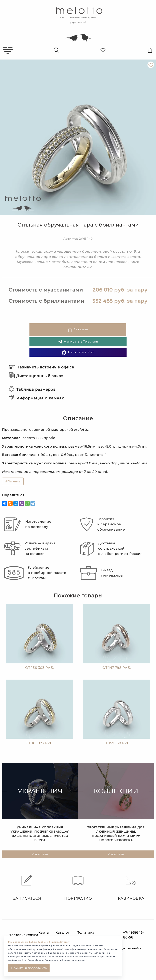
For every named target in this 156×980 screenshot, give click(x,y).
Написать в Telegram (78, 342)
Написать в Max (78, 353)
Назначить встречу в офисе (42, 367)
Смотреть (40, 856)
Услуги (32, 935)
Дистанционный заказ (36, 376)
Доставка (17, 935)
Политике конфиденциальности (65, 960)
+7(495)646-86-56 (134, 935)
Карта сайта (43, 935)
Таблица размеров (32, 389)
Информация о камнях (37, 398)
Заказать (78, 330)
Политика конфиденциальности (97, 935)
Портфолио (78, 888)
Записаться (26, 888)
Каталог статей (62, 935)
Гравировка (130, 888)
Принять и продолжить (29, 968)
